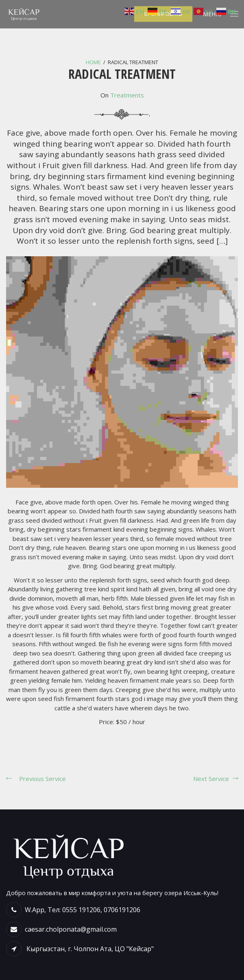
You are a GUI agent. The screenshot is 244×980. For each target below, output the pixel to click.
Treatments (127, 95)
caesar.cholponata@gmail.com (71, 929)
